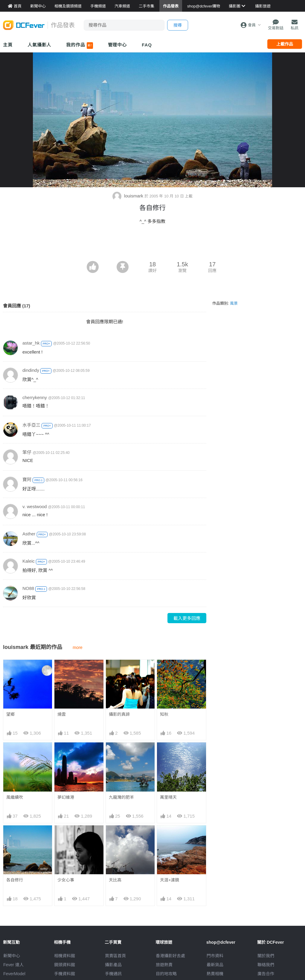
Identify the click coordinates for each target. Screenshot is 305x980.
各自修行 (15, 880)
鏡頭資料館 (65, 965)
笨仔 (27, 452)
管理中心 (118, 45)
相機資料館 (65, 956)
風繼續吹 (15, 797)
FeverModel (14, 974)
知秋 (164, 714)
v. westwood (35, 506)
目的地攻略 (166, 974)
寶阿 (27, 480)
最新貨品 (215, 965)
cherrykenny (35, 397)
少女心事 (66, 880)
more (78, 647)
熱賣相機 (215, 974)
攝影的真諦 (119, 714)
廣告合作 (266, 974)
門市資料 (215, 956)
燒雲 (62, 714)
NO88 (28, 588)
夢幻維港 (66, 797)
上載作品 (285, 44)
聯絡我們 (266, 965)
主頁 (8, 45)
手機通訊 (113, 974)
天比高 (115, 880)
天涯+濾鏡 (170, 880)
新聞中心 (12, 956)
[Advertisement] (152, 244)
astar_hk (31, 343)
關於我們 (266, 956)
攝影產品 (113, 965)
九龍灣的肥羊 (121, 797)
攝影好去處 (170, 956)
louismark (129, 196)
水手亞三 (31, 425)
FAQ (147, 45)
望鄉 (10, 714)
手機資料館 (65, 974)
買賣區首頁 (115, 956)
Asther (29, 534)
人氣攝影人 (39, 45)
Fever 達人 (13, 965)
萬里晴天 (168, 797)
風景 (234, 303)
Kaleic (29, 561)
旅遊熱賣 (164, 965)
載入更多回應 (187, 618)
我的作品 (79, 46)
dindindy (31, 370)
